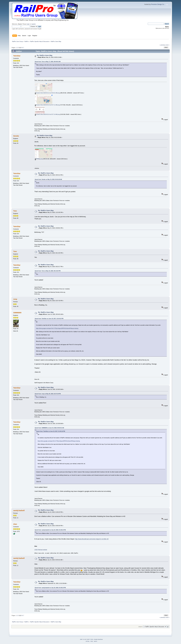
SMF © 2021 (90, 639)
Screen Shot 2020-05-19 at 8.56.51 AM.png (47, 93)
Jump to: (141, 627)
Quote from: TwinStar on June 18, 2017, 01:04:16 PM (49, 319)
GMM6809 (17, 313)
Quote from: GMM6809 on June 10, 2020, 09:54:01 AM (49, 428)
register (34, 24)
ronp (15, 299)
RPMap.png (39, 159)
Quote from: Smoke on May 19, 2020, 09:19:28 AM (48, 179)
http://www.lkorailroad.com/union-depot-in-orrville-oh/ (92, 539)
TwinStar (17, 56)
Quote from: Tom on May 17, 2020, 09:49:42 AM (48, 62)
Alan (15, 524)
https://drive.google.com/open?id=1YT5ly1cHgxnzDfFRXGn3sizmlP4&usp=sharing (57, 328)
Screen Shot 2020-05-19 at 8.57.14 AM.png (47, 114)
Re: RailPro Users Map (45, 55)
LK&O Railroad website (41, 550)
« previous (163, 45)
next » (168, 45)
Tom (15, 211)
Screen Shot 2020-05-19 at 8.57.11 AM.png (47, 105)
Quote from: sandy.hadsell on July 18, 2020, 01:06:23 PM (50, 530)
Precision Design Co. (158, 4)
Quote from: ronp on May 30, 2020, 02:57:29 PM (48, 394)
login (28, 24)
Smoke (16, 136)
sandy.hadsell (19, 510)
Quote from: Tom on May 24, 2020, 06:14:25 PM (48, 271)
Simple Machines (98, 639)
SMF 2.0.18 (83, 639)
